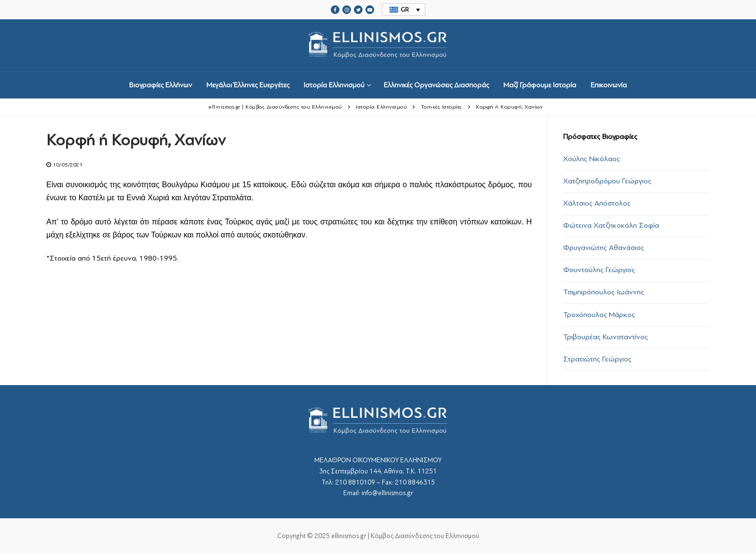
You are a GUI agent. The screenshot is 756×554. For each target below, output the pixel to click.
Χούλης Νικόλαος (592, 159)
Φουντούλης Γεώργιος (599, 270)
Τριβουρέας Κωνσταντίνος (606, 337)
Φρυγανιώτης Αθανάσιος (604, 248)
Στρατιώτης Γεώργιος (597, 359)
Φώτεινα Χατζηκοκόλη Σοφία (611, 225)
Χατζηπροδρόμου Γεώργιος (607, 181)
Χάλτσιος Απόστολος (597, 203)
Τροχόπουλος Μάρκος (599, 315)
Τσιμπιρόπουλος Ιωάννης (604, 292)
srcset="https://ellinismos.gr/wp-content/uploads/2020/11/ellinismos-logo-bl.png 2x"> (378, 46)
